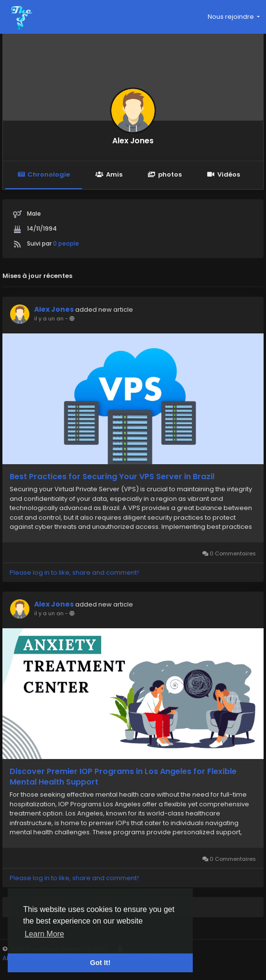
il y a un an (49, 318)
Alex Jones (133, 141)
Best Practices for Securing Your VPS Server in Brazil (112, 477)
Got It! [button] (100, 963)
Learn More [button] (44, 934)
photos (165, 174)
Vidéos (224, 174)
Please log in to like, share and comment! (74, 573)
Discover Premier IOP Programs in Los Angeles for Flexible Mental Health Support (123, 777)
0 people (66, 243)
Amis (109, 174)
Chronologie (44, 174)
